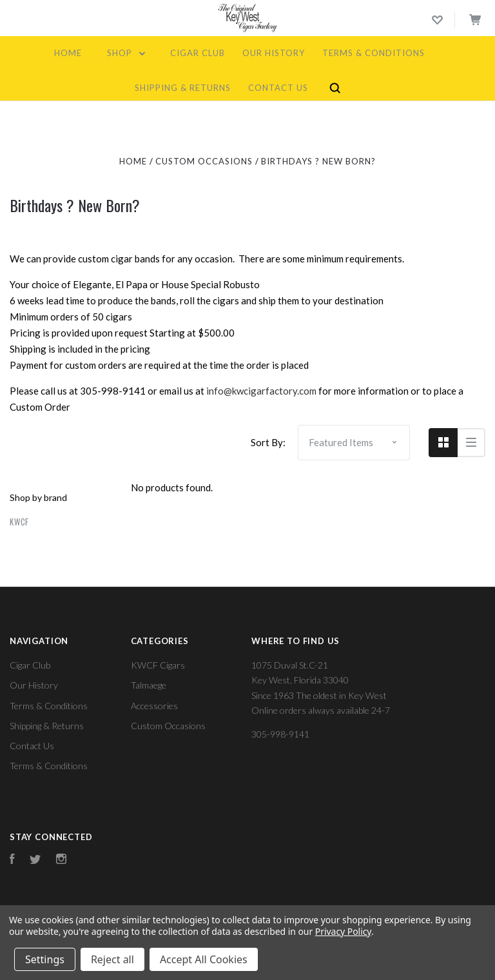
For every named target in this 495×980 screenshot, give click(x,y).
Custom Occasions (168, 726)
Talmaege (149, 685)
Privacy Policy (343, 931)
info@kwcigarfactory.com (261, 391)
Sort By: (268, 442)
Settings (45, 959)
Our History (274, 53)
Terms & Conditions (374, 53)
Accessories (154, 706)
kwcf (19, 522)
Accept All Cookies (204, 959)
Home (68, 53)
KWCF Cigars (158, 665)
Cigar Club (198, 53)
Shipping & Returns (183, 88)
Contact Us (278, 88)
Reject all (112, 959)
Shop (126, 53)
